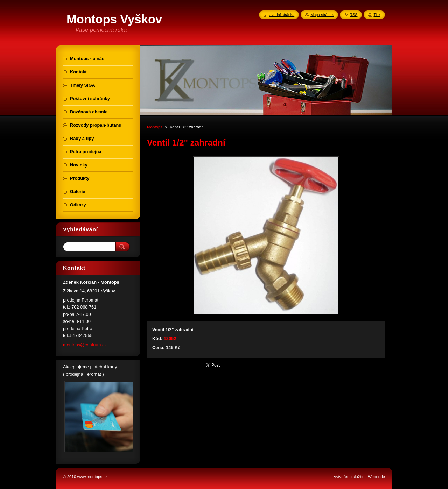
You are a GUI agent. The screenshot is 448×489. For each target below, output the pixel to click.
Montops (155, 127)
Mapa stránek (322, 15)
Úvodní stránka (282, 15)
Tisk (377, 15)
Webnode (376, 477)
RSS (353, 15)
